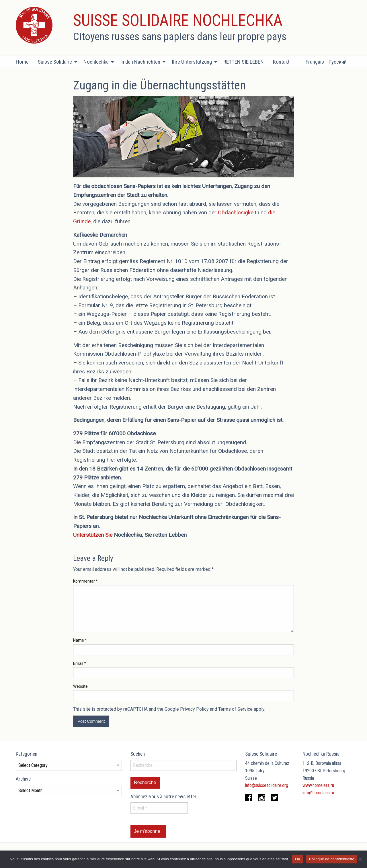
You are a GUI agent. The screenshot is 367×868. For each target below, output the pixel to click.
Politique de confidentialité (332, 859)
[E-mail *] (159, 808)
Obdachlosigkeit (237, 212)
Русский (338, 62)
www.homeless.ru (318, 785)
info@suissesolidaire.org (267, 785)
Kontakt (281, 62)
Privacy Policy (194, 709)
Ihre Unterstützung (192, 62)
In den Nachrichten (140, 62)
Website (80, 686)
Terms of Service (235, 709)
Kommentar (85, 581)
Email (80, 663)
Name (80, 640)
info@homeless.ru (318, 793)
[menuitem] (25, 62)
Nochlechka (96, 62)
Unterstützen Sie (93, 535)
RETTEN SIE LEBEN (244, 62)
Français (315, 62)
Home (22, 62)
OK (298, 859)
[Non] (360, 859)
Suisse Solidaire (55, 62)
